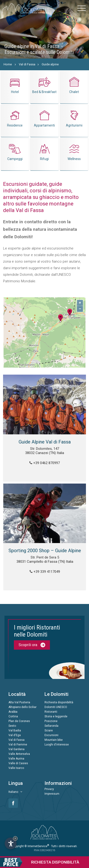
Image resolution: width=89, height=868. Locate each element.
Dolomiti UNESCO (56, 707)
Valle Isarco (16, 768)
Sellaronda (51, 726)
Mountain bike (54, 740)
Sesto (12, 726)
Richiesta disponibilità (59, 702)
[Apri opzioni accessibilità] (11, 843)
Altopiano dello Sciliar (22, 707)
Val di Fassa (27, 64)
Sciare (49, 730)
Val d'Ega (15, 735)
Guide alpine (50, 64)
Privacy (49, 789)
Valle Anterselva (19, 754)
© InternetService (37, 846)
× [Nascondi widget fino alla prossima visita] (15, 838)
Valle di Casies (18, 763)
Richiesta (40, 862)
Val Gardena (16, 749)
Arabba (13, 712)
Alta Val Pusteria (19, 702)
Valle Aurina (16, 759)
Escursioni (51, 735)
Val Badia (15, 730)
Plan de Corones (19, 721)
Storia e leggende (56, 716)
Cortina (13, 716)
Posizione (51, 721)
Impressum (52, 794)
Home (8, 64)
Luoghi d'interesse (57, 745)
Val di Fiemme (18, 745)
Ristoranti (51, 712)
